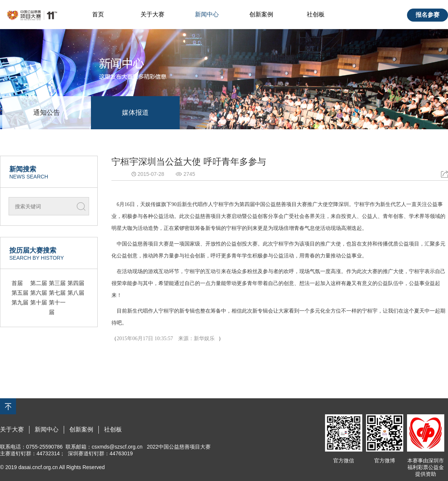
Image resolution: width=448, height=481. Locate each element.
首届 (17, 283)
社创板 (316, 14)
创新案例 (261, 14)
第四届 (76, 283)
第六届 (39, 293)
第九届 (20, 302)
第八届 (76, 293)
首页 (98, 14)
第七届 (57, 293)
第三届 (57, 283)
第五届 (20, 293)
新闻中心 (207, 14)
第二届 (39, 283)
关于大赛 (152, 14)
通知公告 (47, 113)
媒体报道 (135, 113)
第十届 (39, 302)
